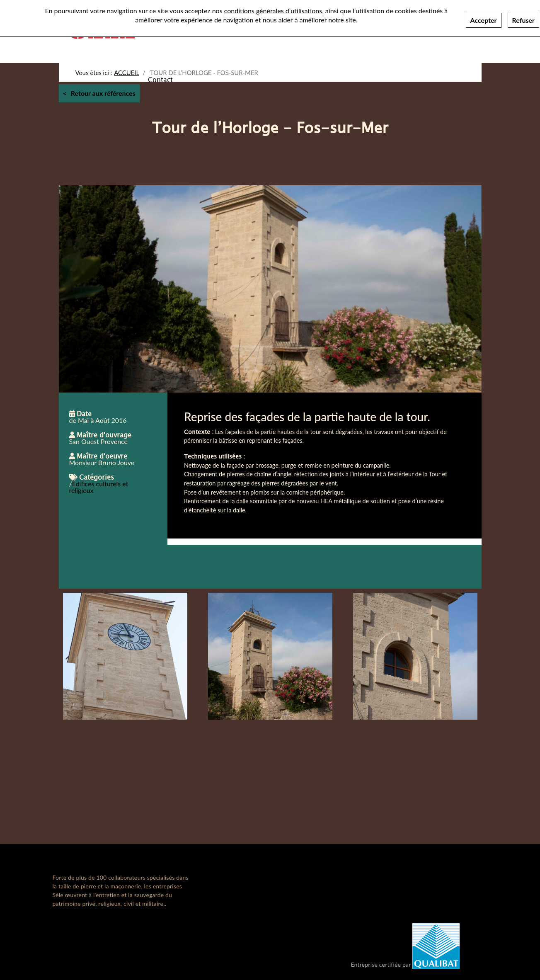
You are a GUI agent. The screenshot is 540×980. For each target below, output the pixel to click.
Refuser (523, 20)
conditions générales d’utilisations (273, 11)
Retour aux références (103, 93)
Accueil (127, 73)
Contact (160, 79)
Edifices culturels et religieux (99, 487)
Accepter (484, 20)
